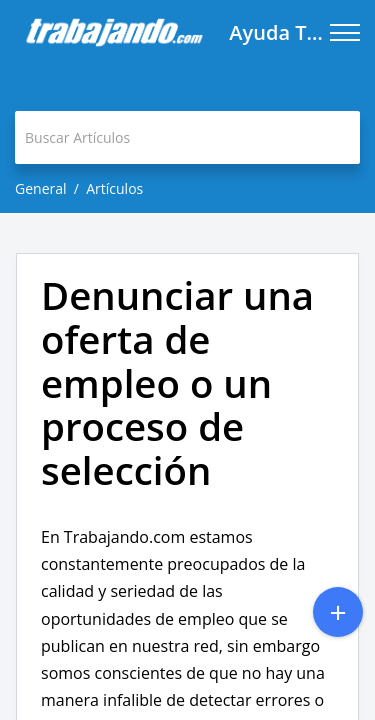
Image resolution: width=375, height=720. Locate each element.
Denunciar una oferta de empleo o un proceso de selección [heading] (177, 383)
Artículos (114, 188)
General (41, 188)
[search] (187, 137)
